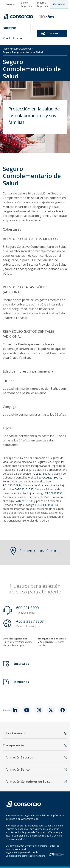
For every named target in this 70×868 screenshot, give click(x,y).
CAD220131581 (54, 493)
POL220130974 (12, 485)
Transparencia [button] (35, 745)
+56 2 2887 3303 (30, 621)
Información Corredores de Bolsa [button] (35, 782)
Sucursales (21, 664)
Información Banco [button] (35, 769)
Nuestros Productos (13, 33)
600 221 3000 (27, 608)
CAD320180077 (52, 477)
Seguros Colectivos (21, 49)
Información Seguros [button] (35, 757)
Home (6, 49)
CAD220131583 (24, 501)
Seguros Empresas (42, 4)
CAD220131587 (24, 489)
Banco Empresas (26, 4)
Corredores (59, 4)
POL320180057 (41, 474)
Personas (11, 4)
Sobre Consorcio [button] (35, 733)
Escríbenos (21, 682)
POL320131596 (44, 505)
